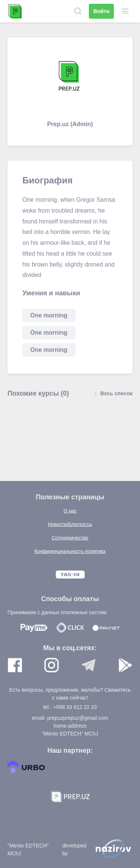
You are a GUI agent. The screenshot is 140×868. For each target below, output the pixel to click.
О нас (70, 511)
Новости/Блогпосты (70, 524)
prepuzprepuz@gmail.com (78, 718)
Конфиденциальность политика (70, 551)
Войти (101, 11)
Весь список (112, 394)
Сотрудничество (70, 538)
